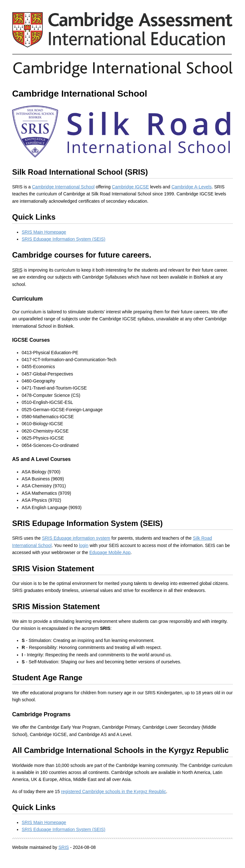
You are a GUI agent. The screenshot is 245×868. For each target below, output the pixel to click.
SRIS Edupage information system (76, 538)
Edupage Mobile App (110, 552)
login (84, 545)
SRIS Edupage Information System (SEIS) (63, 239)
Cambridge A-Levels (191, 187)
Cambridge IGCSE (130, 187)
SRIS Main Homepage (44, 232)
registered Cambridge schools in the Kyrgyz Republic (113, 791)
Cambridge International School (63, 187)
